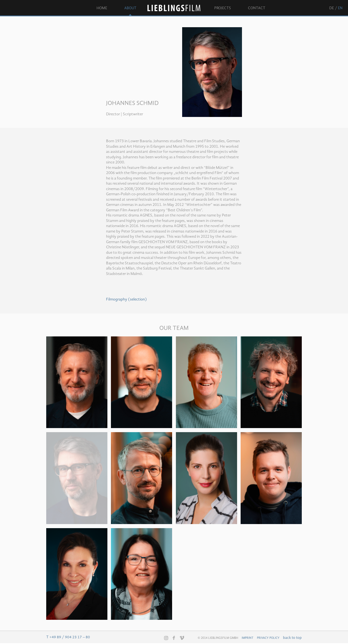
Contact (257, 8)
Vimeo (182, 638)
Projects (223, 8)
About (130, 8)
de (332, 8)
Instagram (166, 638)
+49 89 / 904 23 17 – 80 (70, 637)
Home (102, 8)
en (340, 8)
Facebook (174, 638)
